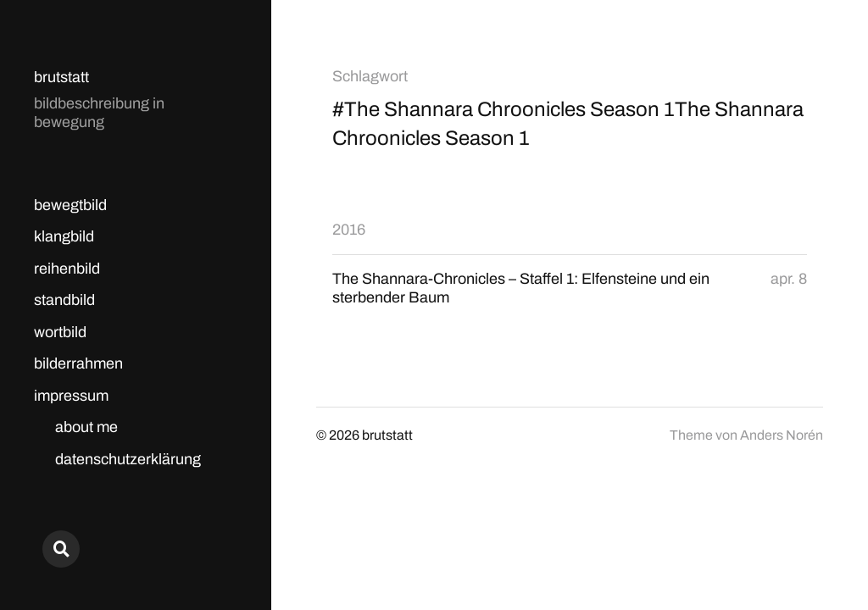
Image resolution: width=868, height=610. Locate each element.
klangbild (64, 236)
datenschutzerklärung (128, 459)
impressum (71, 396)
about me (86, 427)
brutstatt (61, 77)
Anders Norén (782, 435)
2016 (349, 230)
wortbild (60, 332)
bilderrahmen (78, 363)
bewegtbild (70, 205)
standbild (64, 300)
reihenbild (67, 269)
